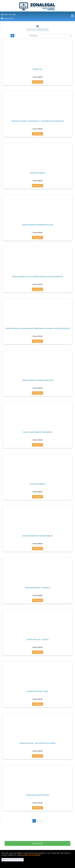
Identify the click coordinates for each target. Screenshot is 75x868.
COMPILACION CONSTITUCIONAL (37, 795)
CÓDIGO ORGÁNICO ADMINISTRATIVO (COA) (37, 225)
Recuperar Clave (7, 18)
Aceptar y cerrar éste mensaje (13, 860)
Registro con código (8, 14)
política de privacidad (32, 855)
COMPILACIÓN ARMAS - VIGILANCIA (37, 588)
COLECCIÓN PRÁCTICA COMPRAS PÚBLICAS (37, 536)
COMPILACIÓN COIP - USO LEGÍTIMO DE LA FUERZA (38, 743)
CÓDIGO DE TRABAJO (37, 173)
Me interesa (38, 82)
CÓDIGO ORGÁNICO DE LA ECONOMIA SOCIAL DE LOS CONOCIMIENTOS (37, 277)
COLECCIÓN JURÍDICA (37, 484)
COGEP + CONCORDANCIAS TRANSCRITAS (37, 432)
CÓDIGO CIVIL (38, 69)
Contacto (37, 843)
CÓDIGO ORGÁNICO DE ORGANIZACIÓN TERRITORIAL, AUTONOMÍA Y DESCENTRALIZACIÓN (38, 328)
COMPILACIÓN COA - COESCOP (37, 639)
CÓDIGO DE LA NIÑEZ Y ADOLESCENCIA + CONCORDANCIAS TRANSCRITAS (38, 121)
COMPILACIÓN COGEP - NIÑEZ (37, 691)
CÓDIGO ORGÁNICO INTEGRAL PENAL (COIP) (37, 380)
